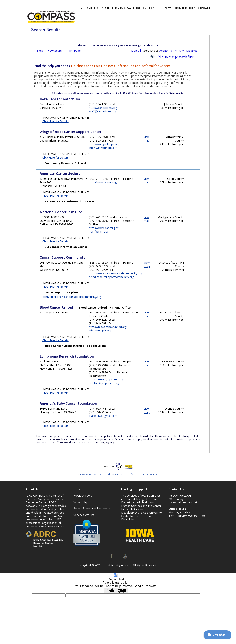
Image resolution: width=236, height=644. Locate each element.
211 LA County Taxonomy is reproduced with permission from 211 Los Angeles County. (118, 474)
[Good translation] (110, 591)
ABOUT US (93, 8)
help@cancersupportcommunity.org (111, 277)
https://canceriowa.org (103, 108)
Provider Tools (83, 496)
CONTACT (204, 8)
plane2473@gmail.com (103, 416)
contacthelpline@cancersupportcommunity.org (72, 297)
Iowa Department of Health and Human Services (139, 502)
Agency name (168, 51)
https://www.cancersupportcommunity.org (116, 273)
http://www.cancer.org (103, 182)
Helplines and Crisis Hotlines (92, 66)
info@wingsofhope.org (103, 148)
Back (40, 51)
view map (147, 139)
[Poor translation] (122, 591)
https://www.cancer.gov (104, 228)
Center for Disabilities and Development (141, 509)
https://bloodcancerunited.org (108, 327)
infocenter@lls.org (100, 330)
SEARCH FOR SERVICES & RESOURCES (124, 8)
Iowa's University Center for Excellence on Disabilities (141, 516)
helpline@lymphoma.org (104, 383)
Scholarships (81, 502)
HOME (81, 8)
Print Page (74, 51)
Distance (192, 51)
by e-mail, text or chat (183, 502)
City (181, 51)
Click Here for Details (56, 121)
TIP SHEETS (156, 8)
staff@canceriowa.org (103, 111)
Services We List (84, 515)
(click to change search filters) (177, 57)
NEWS (169, 8)
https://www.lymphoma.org (106, 379)
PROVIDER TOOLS (186, 8)
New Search (55, 51)
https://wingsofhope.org (104, 144)
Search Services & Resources (92, 509)
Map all (136, 51)
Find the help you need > (53, 66)
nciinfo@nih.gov (99, 231)
